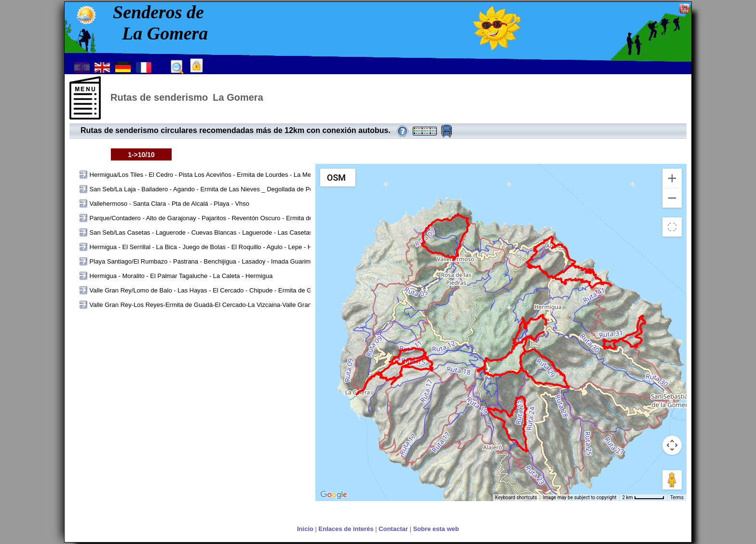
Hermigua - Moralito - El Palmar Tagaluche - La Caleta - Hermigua (180, 276)
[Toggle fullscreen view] (672, 227)
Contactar (393, 529)
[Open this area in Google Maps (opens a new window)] (334, 495)
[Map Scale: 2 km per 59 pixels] (643, 498)
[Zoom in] (672, 178)
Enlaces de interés (346, 529)
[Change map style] (338, 178)
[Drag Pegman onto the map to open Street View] (672, 480)
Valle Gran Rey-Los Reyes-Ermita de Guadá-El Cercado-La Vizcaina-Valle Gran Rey (206, 305)
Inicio (305, 529)
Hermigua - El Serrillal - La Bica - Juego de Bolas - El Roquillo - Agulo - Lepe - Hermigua (211, 247)
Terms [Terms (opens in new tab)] (677, 498)
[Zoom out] (672, 198)
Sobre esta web (436, 529)
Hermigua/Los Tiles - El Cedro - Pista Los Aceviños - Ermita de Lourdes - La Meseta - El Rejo (218, 175)
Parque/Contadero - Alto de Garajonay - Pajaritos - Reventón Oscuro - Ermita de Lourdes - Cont (222, 218)
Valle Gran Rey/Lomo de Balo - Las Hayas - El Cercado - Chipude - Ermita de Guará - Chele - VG (224, 290)
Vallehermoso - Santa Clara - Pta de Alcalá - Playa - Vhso (169, 204)
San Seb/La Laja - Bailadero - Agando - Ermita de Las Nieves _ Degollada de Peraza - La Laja (220, 189)
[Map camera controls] (672, 445)
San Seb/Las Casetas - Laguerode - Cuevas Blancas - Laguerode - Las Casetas (200, 232)
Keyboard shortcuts (516, 498)
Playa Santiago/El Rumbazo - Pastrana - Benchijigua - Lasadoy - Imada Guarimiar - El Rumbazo (223, 261)
